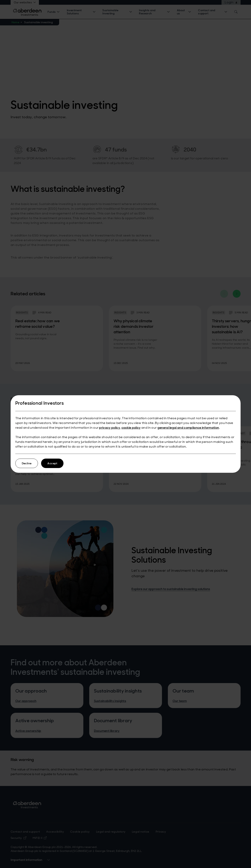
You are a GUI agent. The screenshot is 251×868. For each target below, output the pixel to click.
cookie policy (131, 428)
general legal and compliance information (188, 428)
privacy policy (109, 428)
